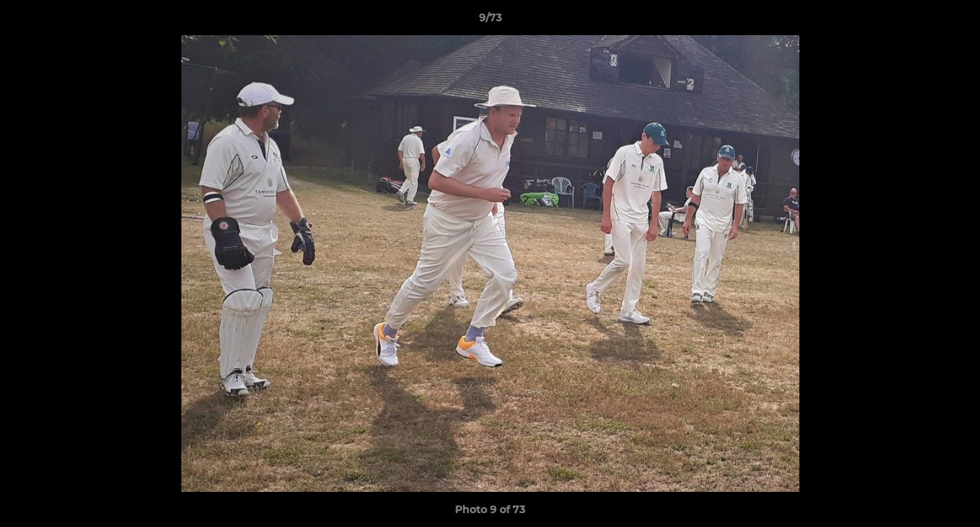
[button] (954, 21)
